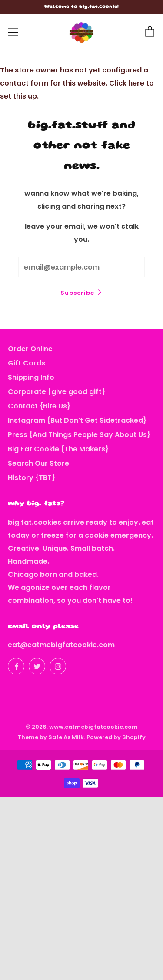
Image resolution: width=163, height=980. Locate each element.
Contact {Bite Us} (39, 406)
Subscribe (77, 293)
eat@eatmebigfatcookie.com (61, 645)
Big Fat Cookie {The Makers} (58, 449)
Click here (127, 83)
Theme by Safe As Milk (51, 737)
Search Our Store (38, 463)
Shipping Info (31, 377)
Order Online (30, 349)
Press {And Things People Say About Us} (79, 435)
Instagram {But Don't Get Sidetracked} (77, 420)
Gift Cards (27, 363)
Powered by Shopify (116, 737)
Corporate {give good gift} (57, 392)
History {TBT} (32, 478)
